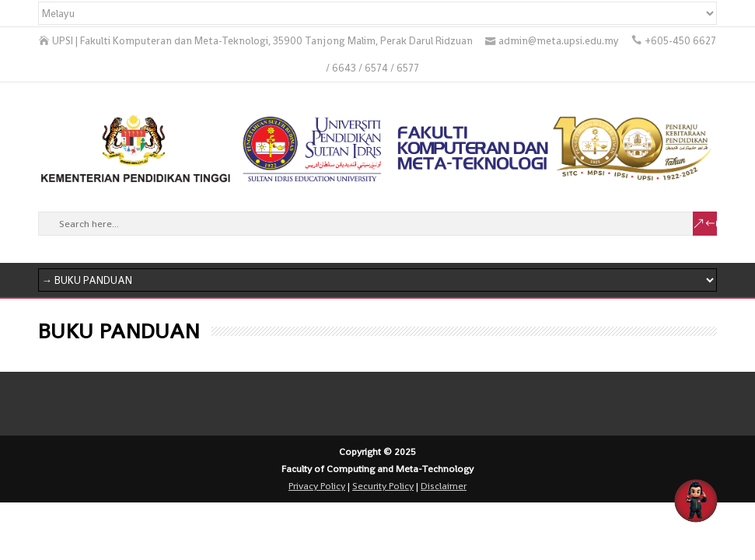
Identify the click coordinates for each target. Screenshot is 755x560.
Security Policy (383, 486)
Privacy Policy (317, 486)
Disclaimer (444, 486)
